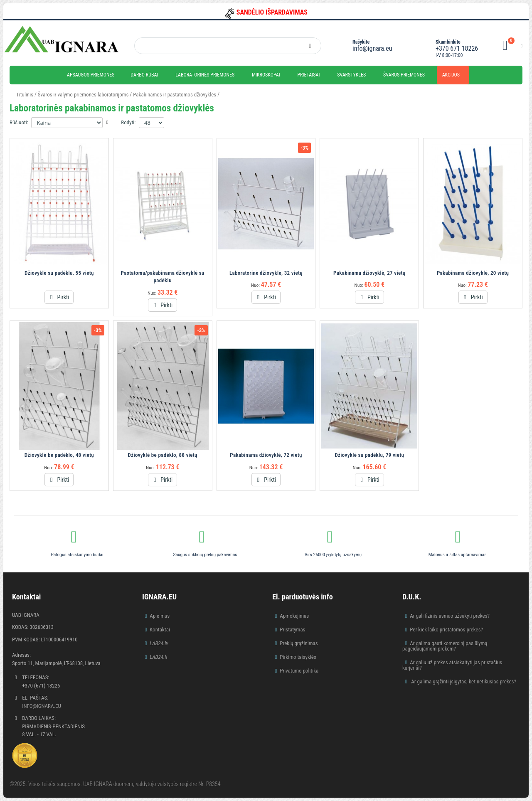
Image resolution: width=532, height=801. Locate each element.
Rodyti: (128, 122)
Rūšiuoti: (19, 122)
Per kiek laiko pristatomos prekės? (446, 630)
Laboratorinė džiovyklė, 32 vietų (266, 273)
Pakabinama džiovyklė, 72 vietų (266, 455)
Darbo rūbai (144, 75)
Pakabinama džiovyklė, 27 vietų (369, 273)
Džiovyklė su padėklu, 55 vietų (59, 273)
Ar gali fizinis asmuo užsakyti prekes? (450, 616)
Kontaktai (160, 630)
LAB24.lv (159, 643)
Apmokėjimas (294, 616)
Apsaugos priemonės (91, 75)
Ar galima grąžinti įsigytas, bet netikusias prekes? (463, 681)
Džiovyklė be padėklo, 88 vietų (163, 455)
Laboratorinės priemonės (205, 75)
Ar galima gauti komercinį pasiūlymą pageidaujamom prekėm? (445, 646)
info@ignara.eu (372, 48)
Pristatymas (292, 630)
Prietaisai (308, 75)
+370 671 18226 (457, 48)
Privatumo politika (299, 671)
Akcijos (451, 75)
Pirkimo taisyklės (298, 657)
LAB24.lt (159, 657)
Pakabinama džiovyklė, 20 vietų (473, 273)
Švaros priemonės (404, 75)
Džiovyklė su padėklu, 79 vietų (369, 455)
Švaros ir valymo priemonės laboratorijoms (83, 95)
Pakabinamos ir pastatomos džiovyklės (175, 95)
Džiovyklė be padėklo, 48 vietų (59, 455)
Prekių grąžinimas (299, 643)
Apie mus (160, 616)
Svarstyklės (351, 75)
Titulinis (25, 95)
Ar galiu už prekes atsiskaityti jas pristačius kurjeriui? (452, 665)
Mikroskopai (266, 75)
